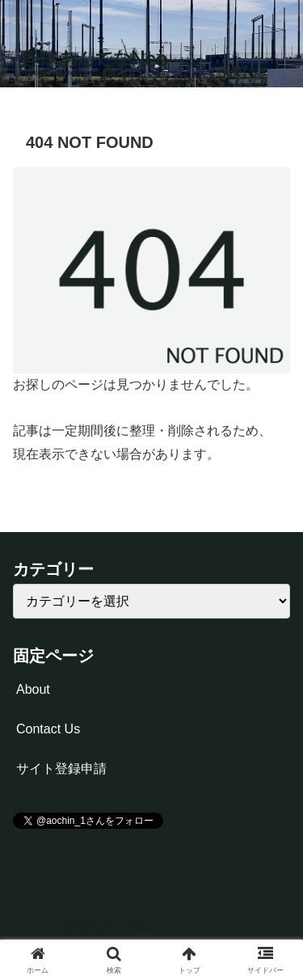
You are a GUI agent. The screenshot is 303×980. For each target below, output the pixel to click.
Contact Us (48, 729)
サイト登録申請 (61, 769)
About (33, 689)
